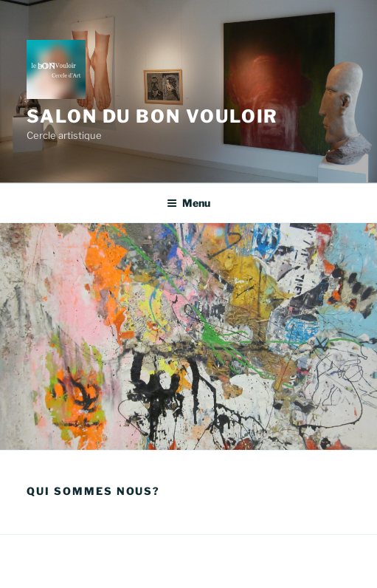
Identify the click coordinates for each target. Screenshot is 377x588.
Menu (188, 203)
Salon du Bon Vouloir (152, 116)
